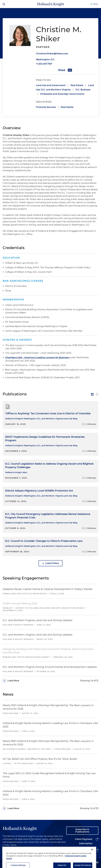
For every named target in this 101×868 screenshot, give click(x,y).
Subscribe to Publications (82, 831)
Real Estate (77, 85)
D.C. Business (83, 90)
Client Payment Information (84, 841)
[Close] (92, 860)
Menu (96, 4)
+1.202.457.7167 (44, 64)
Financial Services (46, 107)
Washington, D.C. (45, 60)
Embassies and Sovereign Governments (62, 94)
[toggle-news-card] (92, 394)
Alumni (88, 850)
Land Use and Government (51, 85)
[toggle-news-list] (97, 394)
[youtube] (97, 863)
